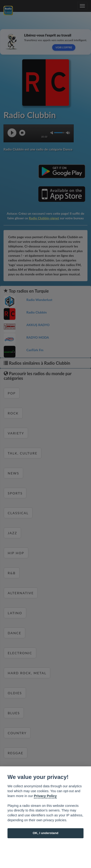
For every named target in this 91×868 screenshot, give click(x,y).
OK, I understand (46, 833)
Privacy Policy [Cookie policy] (45, 796)
